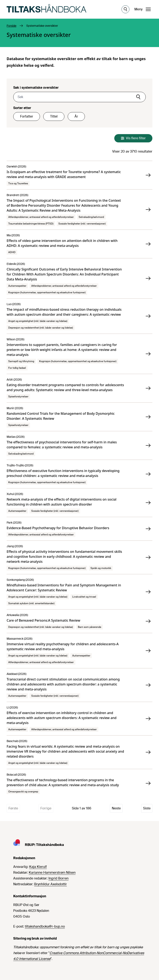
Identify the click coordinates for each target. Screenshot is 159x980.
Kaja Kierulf (38, 867)
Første (13, 808)
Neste (116, 808)
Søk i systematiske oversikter (36, 88)
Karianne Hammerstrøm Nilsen (52, 873)
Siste (147, 808)
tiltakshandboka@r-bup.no (45, 926)
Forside (11, 26)
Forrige (46, 808)
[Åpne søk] (125, 9)
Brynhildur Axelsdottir (51, 884)
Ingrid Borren (58, 878)
